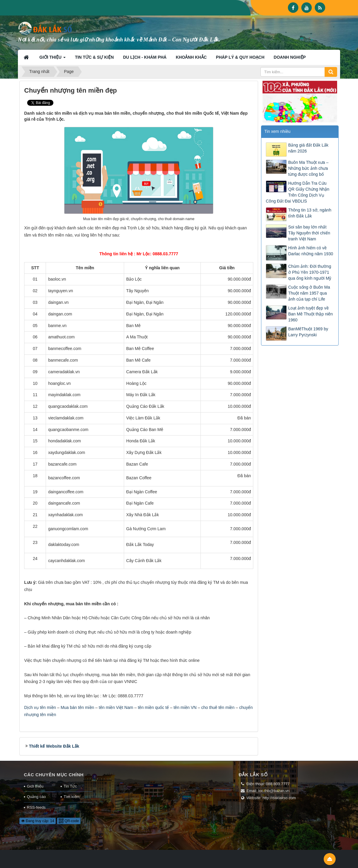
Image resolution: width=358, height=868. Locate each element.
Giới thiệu (35, 786)
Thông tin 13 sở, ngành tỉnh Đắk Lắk (310, 213)
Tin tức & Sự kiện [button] (94, 57)
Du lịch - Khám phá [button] (145, 57)
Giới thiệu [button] (53, 59)
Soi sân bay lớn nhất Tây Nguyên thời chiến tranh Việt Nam (309, 233)
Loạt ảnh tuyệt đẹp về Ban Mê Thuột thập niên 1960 (311, 314)
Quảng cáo (36, 797)
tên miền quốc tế (153, 707)
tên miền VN (185, 707)
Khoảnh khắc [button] (191, 57)
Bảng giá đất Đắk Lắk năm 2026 (308, 148)
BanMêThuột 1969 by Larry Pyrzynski (308, 332)
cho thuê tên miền (218, 707)
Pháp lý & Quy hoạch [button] (240, 57)
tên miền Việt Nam (116, 707)
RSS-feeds (36, 807)
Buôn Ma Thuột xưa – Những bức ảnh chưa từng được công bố (308, 168)
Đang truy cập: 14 (38, 821)
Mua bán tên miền (77, 707)
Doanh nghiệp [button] (290, 57)
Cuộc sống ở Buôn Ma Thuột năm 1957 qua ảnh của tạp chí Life (309, 293)
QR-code (69, 821)
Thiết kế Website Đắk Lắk (54, 746)
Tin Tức (70, 786)
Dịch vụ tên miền (40, 707)
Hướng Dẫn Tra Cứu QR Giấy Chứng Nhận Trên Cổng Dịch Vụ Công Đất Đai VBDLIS (298, 192)
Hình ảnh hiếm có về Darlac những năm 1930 (311, 251)
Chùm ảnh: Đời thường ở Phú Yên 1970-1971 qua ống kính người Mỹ (310, 272)
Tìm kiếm (71, 797)
